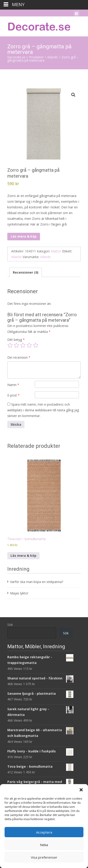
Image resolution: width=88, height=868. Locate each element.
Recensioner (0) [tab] (26, 272)
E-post (13, 395)
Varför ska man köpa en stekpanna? (37, 582)
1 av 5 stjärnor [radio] (10, 345)
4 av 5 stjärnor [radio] (29, 345)
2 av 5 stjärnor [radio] (16, 345)
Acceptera (44, 832)
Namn (13, 385)
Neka (44, 845)
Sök (10, 625)
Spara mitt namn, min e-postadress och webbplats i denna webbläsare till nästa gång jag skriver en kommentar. (43, 410)
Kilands (16, 257)
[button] (81, 790)
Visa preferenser (44, 857)
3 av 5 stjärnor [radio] (23, 345)
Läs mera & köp (24, 236)
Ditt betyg (16, 340)
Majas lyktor (19, 593)
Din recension (19, 357)
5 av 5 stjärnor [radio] (36, 345)
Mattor (56, 251)
